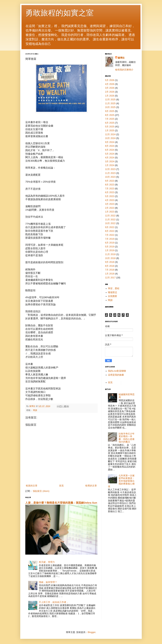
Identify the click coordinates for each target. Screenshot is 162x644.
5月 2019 (110, 247)
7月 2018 (110, 270)
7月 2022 (110, 235)
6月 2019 (110, 243)
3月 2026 (110, 88)
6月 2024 (110, 150)
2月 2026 (110, 92)
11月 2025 (110, 103)
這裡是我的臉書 (116, 375)
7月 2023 (110, 189)
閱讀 (35, 410)
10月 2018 (110, 258)
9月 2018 (110, 262)
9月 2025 (110, 111)
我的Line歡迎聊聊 (117, 371)
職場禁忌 (113, 292)
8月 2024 (110, 146)
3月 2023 (110, 204)
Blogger (92, 632)
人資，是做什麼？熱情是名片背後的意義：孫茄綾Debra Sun (61, 503)
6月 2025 (110, 123)
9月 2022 (110, 227)
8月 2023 (110, 185)
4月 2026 (110, 84)
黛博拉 (121, 58)
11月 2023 (110, 173)
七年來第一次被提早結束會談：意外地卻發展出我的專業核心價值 (121, 481)
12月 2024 (110, 134)
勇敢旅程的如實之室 (59, 13)
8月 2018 (110, 266)
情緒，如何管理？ (48, 582)
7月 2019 (110, 239)
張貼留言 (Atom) (41, 491)
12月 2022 (110, 216)
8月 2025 (110, 115)
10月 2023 (110, 177)
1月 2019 (110, 250)
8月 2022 (110, 231)
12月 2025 (110, 100)
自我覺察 (113, 296)
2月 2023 (110, 208)
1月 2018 (110, 274)
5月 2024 (110, 154)
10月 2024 (110, 138)
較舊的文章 (91, 486)
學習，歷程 (114, 288)
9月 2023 (110, 181)
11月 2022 (110, 220)
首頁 (61, 486)
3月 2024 (110, 162)
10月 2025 (110, 107)
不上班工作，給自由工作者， (54, 602)
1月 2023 (110, 212)
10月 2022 (110, 223)
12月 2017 (110, 278)
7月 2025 (110, 119)
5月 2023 (110, 196)
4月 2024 (110, 158)
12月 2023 (110, 169)
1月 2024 (110, 165)
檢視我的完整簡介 (124, 70)
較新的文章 (32, 486)
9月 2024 (110, 142)
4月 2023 (110, 200)
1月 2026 (110, 96)
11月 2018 (110, 254)
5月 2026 (110, 80)
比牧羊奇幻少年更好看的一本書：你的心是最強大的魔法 (127, 438)
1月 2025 (110, 131)
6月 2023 (110, 192)
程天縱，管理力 (47, 562)
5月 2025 (110, 127)
